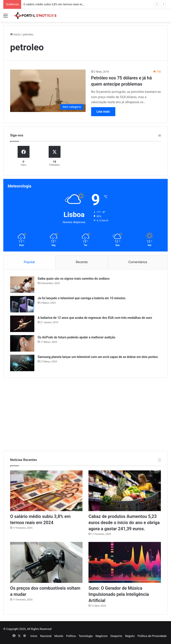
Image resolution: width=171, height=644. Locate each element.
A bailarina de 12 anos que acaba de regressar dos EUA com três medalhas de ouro (95, 318)
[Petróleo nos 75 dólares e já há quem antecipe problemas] (48, 91)
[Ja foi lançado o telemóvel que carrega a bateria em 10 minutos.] (22, 304)
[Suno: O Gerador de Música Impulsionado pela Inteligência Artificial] (125, 562)
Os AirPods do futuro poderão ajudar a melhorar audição (76, 337)
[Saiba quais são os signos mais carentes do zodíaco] (22, 285)
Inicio (15, 34)
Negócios (102, 636)
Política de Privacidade (152, 636)
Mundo (59, 636)
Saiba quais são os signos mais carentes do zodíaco (74, 279)
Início (34, 636)
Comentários (138, 262)
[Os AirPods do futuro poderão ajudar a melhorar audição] (22, 343)
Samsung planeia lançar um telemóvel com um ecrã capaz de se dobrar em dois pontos (98, 357)
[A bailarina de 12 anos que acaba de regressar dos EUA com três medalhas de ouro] (22, 324)
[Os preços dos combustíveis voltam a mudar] (46, 562)
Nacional (46, 636)
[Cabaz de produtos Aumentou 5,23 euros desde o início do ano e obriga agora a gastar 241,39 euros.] (125, 491)
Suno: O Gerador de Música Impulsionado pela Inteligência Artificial (119, 594)
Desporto (116, 636)
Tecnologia (86, 636)
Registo (130, 636)
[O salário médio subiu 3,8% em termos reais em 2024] (46, 491)
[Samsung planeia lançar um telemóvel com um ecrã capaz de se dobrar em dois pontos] (22, 363)
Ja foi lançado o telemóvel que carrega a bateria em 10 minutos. (82, 298)
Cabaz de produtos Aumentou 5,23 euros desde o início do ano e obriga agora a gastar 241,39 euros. (124, 523)
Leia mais (103, 112)
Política (71, 636)
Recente (82, 262)
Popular (29, 262)
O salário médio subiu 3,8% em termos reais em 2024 (57, 4)
